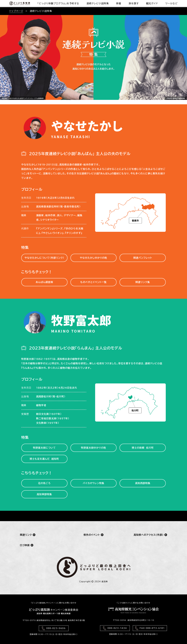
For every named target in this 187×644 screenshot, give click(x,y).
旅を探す (134, 3)
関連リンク (28, 535)
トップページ (16, 11)
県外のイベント (93, 535)
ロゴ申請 (27, 545)
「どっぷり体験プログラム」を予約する (58, 3)
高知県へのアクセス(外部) (150, 535)
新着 (119, 3)
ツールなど (171, 3)
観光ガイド (152, 3)
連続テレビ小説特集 (98, 3)
